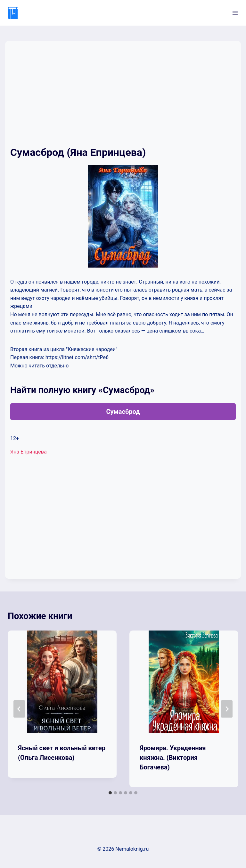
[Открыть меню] (235, 13)
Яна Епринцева (29, 452)
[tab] (110, 793)
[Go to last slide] (19, 709)
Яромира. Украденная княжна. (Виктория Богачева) (173, 758)
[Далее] (227, 709)
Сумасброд (123, 412)
